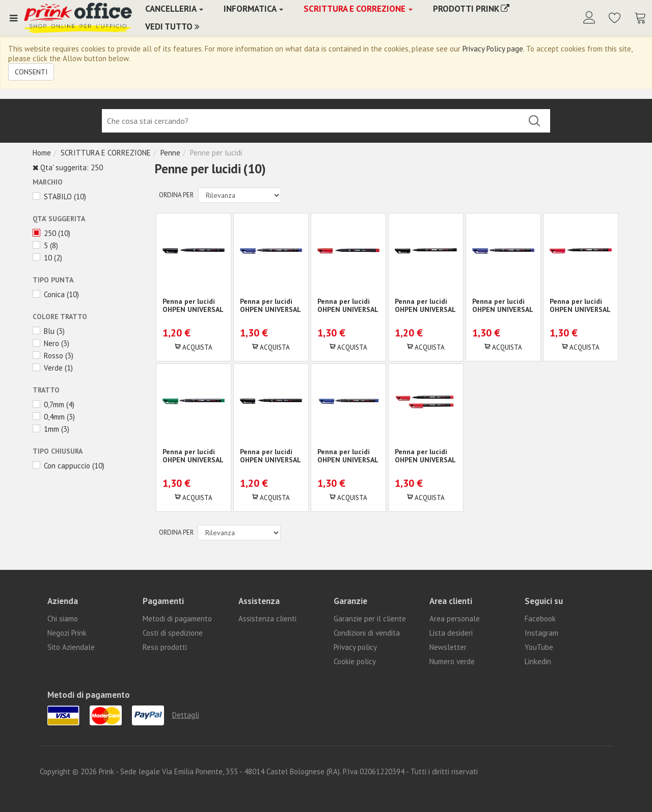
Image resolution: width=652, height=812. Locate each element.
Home (42, 153)
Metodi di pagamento (177, 619)
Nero (51, 343)
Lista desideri (451, 633)
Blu (49, 331)
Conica (54, 294)
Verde (53, 368)
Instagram (541, 633)
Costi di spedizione (173, 633)
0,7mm (54, 404)
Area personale (455, 619)
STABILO (58, 197)
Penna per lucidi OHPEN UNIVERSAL (193, 305)
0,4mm (54, 417)
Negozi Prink (67, 633)
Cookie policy (355, 661)
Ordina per (176, 195)
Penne (170, 153)
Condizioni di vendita (367, 633)
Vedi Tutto (172, 27)
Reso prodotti (165, 647)
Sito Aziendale (71, 647)
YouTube (539, 647)
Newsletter (448, 647)
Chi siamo (63, 619)
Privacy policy (355, 647)
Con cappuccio (67, 466)
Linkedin (538, 661)
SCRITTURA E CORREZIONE (106, 153)
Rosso (53, 356)
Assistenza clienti (267, 619)
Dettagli (186, 715)
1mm (51, 429)
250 (50, 233)
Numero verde (452, 661)
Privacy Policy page (493, 49)
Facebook (540, 619)
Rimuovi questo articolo (35, 168)
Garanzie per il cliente (370, 619)
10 (48, 258)
